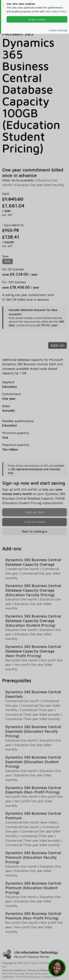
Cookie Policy (58, 11)
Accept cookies (37, 19)
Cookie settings (58, 30)
